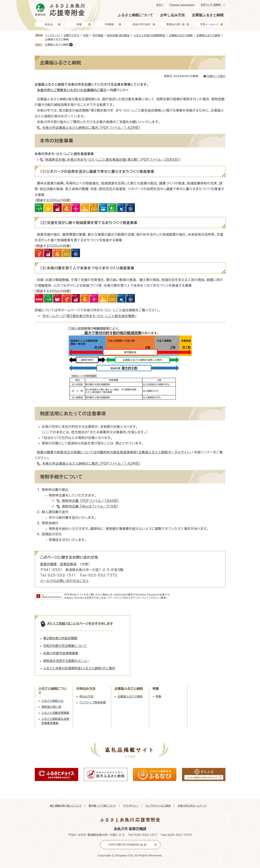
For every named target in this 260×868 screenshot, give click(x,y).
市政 (86, 35)
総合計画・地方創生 (118, 35)
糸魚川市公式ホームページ (192, 806)
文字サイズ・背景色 (211, 5)
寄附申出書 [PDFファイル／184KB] (90, 501)
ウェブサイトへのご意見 (158, 806)
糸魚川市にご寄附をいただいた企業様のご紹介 (72, 90)
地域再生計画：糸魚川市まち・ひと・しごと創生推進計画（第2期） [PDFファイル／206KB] (112, 160)
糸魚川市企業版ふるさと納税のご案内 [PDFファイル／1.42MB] (91, 128)
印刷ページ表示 (216, 76)
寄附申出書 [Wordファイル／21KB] (90, 506)
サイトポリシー (131, 806)
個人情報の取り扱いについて (66, 806)
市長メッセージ (209, 24)
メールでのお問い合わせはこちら (65, 581)
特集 (79, 24)
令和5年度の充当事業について (65, 646)
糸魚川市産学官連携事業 (61, 653)
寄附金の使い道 (176, 24)
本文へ (160, 5)
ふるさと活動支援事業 (55, 713)
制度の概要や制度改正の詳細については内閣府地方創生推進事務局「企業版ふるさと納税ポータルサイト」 (114, 452)
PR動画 (110, 24)
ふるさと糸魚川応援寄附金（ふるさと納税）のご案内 (79, 668)
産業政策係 (68, 564)
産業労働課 (49, 564)
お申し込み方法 (172, 15)
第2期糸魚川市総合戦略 (60, 638)
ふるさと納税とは (53, 701)
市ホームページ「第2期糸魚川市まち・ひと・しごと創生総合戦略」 (89, 316)
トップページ (52, 35)
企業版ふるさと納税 (208, 15)
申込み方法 (86, 696)
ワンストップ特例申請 (93, 702)
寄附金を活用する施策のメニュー (66, 661)
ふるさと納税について (135, 15)
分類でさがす (72, 35)
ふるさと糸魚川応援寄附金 (149, 35)
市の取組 (98, 35)
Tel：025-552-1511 (143, 835)
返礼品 (49, 24)
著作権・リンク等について (102, 806)
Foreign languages (182, 5)
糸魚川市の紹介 (142, 24)
